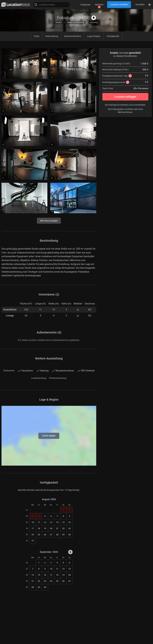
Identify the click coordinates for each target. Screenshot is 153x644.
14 (57, 522)
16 (69, 522)
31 (33, 541)
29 (63, 535)
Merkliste (99, 5)
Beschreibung (52, 36)
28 (57, 535)
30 (69, 535)
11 (39, 522)
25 (39, 535)
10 (33, 522)
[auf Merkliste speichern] (94, 18)
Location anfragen (125, 97)
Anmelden (140, 4)
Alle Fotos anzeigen (49, 221)
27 (51, 535)
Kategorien (85, 5)
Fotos (37, 36)
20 (51, 528)
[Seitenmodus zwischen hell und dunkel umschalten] (150, 5)
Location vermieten (119, 4)
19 (45, 528)
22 (63, 528)
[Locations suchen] (52, 5)
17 (33, 528)
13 (51, 522)
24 (33, 535)
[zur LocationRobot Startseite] (15, 5)
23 (69, 528)
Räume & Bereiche (73, 36)
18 (39, 528)
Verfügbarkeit (113, 36)
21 (57, 528)
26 (45, 535)
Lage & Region (94, 36)
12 (45, 522)
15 (63, 522)
